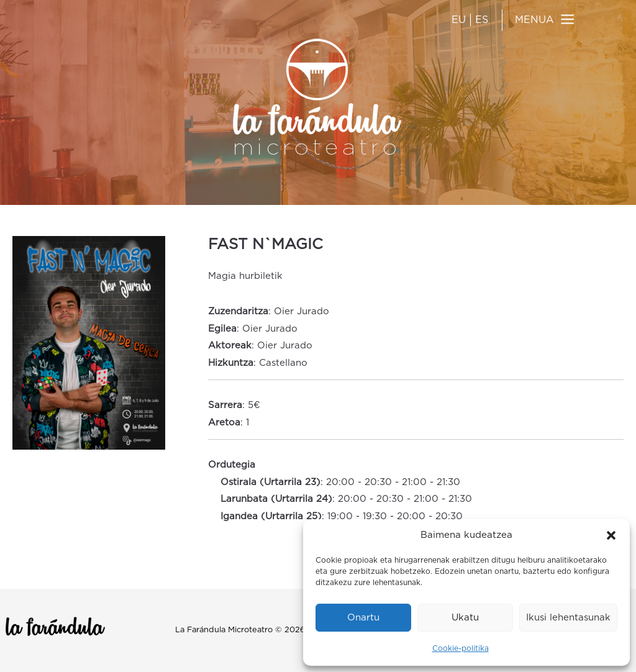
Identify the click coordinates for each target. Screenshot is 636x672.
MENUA (534, 20)
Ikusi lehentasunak (568, 618)
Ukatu (465, 618)
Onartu (363, 618)
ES (482, 20)
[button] (611, 535)
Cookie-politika (461, 648)
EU (459, 20)
